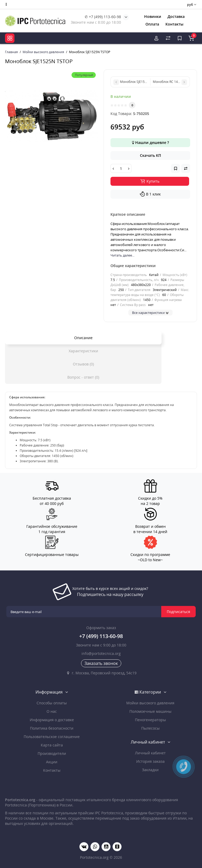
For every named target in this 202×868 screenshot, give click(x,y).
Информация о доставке (52, 720)
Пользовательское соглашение (52, 737)
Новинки (153, 16)
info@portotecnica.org (101, 653)
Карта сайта (52, 745)
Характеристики (83, 351)
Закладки (150, 770)
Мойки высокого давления (150, 703)
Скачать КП (150, 155)
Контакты (174, 24)
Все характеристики (150, 313)
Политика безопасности (52, 728)
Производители (52, 753)
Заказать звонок (101, 663)
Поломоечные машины (150, 711)
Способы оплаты (52, 703)
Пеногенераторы (150, 720)
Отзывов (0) (83, 364)
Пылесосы (150, 728)
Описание (83, 338)
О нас (52, 711)
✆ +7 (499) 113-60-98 (103, 17)
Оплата (152, 24)
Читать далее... (122, 255)
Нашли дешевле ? (150, 142)
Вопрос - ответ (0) (83, 377)
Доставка (176, 16)
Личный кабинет (150, 753)
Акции (52, 762)
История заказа (150, 761)
